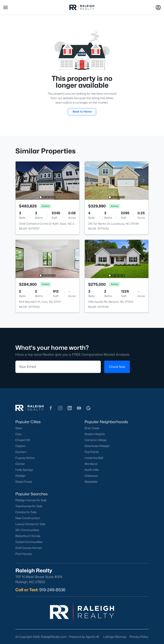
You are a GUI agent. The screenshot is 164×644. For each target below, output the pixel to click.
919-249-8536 (52, 590)
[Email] (58, 367)
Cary (18, 434)
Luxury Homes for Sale (30, 524)
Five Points (92, 452)
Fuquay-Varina (25, 458)
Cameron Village (96, 440)
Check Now (117, 367)
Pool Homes (24, 554)
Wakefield (91, 482)
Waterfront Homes (28, 536)
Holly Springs (24, 470)
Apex (19, 428)
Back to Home (82, 111)
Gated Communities (29, 542)
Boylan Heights (95, 434)
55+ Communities (27, 530)
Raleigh (20, 476)
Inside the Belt (94, 458)
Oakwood (91, 476)
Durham (21, 452)
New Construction (28, 518)
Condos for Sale (26, 512)
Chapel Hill (23, 440)
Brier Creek (92, 428)
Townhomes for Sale (29, 506)
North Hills (92, 470)
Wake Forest (24, 482)
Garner (20, 464)
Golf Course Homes (29, 548)
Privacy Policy (139, 637)
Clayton (20, 446)
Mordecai (91, 464)
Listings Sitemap (115, 637)
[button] (6, 7)
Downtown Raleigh (97, 446)
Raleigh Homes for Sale (31, 500)
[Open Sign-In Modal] (158, 7)
